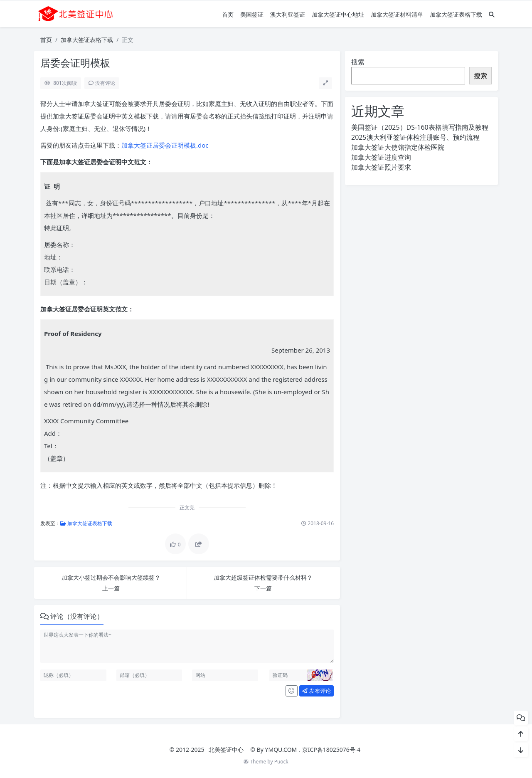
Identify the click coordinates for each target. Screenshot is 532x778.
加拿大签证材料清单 (397, 14)
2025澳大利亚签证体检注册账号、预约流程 (415, 137)
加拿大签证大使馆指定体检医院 (398, 147)
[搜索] (492, 14)
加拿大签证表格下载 (456, 14)
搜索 (358, 62)
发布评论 (316, 691)
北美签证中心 (226, 750)
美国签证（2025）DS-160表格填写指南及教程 (420, 127)
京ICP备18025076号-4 (331, 750)
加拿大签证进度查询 (381, 157)
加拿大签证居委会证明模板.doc (165, 145)
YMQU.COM (281, 750)
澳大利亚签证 (288, 14)
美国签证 (252, 14)
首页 (228, 14)
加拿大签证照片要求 (381, 167)
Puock (281, 762)
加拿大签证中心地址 (338, 14)
